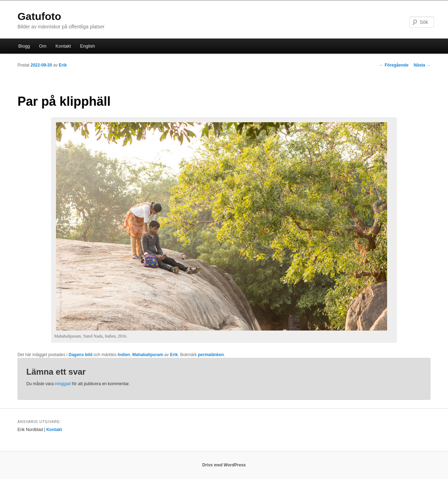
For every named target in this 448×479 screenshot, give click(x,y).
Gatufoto (39, 16)
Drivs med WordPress (224, 465)
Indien (124, 355)
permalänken (211, 355)
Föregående (394, 65)
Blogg (24, 46)
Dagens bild (80, 355)
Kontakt (63, 46)
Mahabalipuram (148, 355)
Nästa (422, 65)
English (88, 46)
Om (43, 46)
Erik (63, 65)
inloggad (63, 384)
